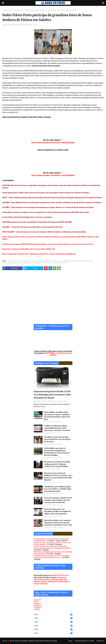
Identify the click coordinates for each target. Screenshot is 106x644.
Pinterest (63, 579)
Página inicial (7, 10)
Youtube (46, 579)
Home (70, 641)
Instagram (61, 577)
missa (56, 261)
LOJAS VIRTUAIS (41, 584)
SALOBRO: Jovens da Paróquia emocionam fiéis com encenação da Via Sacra (57, 439)
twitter (36, 602)
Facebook (38, 579)
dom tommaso (24, 261)
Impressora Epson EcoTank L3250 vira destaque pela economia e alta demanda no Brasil (52, 395)
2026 (54, 614)
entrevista (34, 261)
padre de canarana (9, 263)
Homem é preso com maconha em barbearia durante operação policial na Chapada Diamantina (52, 547)
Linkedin (54, 579)
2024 (54, 622)
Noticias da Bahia (10, 25)
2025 (54, 618)
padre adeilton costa (86, 261)
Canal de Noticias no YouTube (84, 641)
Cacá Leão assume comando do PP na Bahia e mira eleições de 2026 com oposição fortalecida (58, 500)
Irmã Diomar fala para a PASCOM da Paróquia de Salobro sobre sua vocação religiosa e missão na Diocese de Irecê (47, 244)
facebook (37, 600)
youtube (37, 609)
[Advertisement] (53, 299)
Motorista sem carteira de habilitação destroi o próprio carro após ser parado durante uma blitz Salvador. (58, 477)
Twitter (44, 582)
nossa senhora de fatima (68, 261)
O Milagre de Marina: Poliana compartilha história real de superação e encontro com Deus (57, 428)
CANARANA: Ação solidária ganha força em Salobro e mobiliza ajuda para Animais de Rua (58, 489)
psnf (56, 263)
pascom (50, 263)
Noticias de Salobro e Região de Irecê (27, 641)
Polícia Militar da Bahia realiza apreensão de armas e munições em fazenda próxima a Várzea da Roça (57, 416)
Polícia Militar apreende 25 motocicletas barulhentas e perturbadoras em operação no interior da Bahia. (57, 452)
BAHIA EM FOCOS (60, 575)
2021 (54, 633)
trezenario (16, 10)
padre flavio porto (23, 263)
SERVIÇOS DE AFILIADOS (58, 582)
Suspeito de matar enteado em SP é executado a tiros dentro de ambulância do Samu (52, 557)
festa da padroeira (46, 261)
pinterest (37, 604)
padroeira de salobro (38, 263)
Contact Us (100, 641)
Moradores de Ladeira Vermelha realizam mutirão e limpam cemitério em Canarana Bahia (57, 464)
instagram (38, 605)
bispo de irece (13, 261)
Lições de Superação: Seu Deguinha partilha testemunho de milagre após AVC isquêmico (57, 511)
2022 (54, 629)
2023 (54, 626)
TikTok (37, 582)
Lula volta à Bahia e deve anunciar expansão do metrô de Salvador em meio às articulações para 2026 (58, 523)
